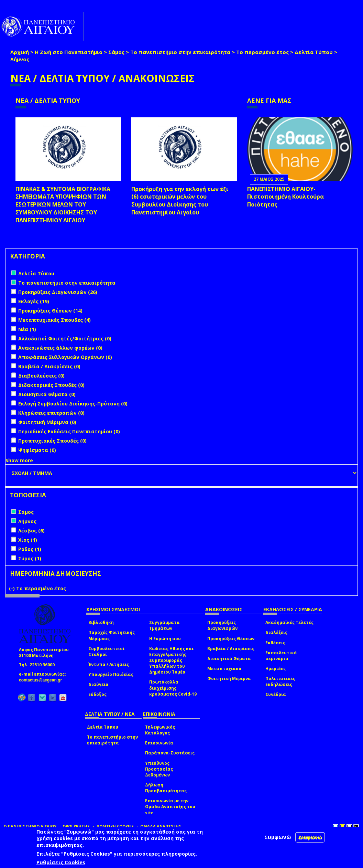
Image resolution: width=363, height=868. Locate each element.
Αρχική (20, 52)
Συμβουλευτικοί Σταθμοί (106, 652)
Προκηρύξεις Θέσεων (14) (50, 311)
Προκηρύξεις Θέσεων (231, 639)
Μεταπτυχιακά (224, 669)
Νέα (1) (27, 329)
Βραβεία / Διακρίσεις (231, 649)
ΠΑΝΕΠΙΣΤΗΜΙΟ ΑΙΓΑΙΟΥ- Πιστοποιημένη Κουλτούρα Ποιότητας (285, 197)
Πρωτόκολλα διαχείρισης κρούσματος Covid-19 (173, 688)
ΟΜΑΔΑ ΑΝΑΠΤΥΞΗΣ (161, 826)
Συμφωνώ (278, 837)
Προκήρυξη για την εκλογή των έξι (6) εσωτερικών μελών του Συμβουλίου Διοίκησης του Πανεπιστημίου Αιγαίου (180, 201)
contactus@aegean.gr (42, 680)
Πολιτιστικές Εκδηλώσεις (280, 681)
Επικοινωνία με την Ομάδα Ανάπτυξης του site (170, 807)
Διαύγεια (98, 684)
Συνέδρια (276, 694)
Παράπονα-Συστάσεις (170, 753)
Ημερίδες (276, 669)
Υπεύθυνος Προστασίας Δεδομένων (159, 769)
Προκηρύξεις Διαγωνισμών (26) (58, 292)
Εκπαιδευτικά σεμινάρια (281, 656)
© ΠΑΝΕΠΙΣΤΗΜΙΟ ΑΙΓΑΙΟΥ (30, 826)
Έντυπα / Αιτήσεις (109, 664)
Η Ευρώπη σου (165, 639)
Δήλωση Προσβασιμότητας (166, 788)
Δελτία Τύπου (314, 52)
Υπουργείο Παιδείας (111, 674)
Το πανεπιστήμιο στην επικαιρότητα (180, 52)
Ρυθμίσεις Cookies (61, 862)
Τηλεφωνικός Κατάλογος (160, 730)
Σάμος (116, 52)
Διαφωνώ (310, 837)
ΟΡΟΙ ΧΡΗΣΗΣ (76, 826)
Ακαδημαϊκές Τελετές (289, 622)
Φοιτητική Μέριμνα (229, 679)
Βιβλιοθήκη (101, 622)
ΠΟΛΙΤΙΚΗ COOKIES (115, 826)
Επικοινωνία (159, 743)
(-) (13, 588)
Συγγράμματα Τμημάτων (164, 625)
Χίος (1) (28, 540)
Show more (19, 460)
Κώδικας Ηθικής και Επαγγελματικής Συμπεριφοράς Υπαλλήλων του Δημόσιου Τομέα (171, 660)
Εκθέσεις (275, 643)
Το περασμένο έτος (262, 52)
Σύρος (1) (30, 558)
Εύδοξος (97, 694)
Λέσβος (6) (31, 531)
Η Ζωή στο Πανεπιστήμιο (69, 52)
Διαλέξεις (276, 632)
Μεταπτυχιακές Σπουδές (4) (54, 320)
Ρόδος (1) (30, 549)
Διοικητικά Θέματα (229, 659)
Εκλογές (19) (34, 301)
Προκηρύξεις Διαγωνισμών (222, 625)
